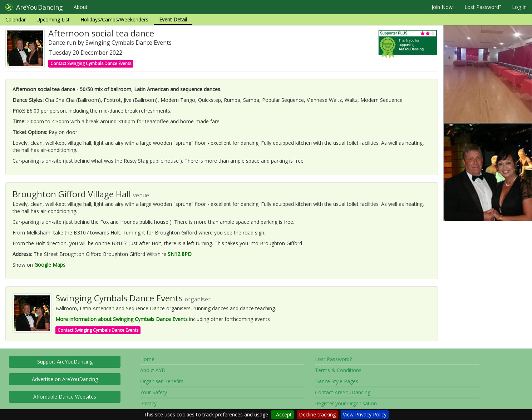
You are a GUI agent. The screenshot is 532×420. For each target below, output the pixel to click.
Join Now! (443, 7)
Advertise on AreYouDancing (65, 379)
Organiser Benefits (162, 381)
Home (147, 359)
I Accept (282, 414)
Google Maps (50, 265)
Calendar (16, 19)
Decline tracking (317, 414)
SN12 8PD (180, 254)
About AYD (153, 370)
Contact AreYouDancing (343, 392)
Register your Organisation (346, 403)
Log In (519, 7)
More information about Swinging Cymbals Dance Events (122, 319)
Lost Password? (483, 7)
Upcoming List (53, 19)
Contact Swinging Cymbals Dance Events (91, 63)
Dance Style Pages (337, 381)
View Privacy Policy (365, 414)
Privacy (148, 403)
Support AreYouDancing (65, 362)
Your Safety (154, 392)
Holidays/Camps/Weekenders (114, 19)
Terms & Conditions (338, 370)
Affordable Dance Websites (65, 397)
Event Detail (173, 19)
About (81, 7)
